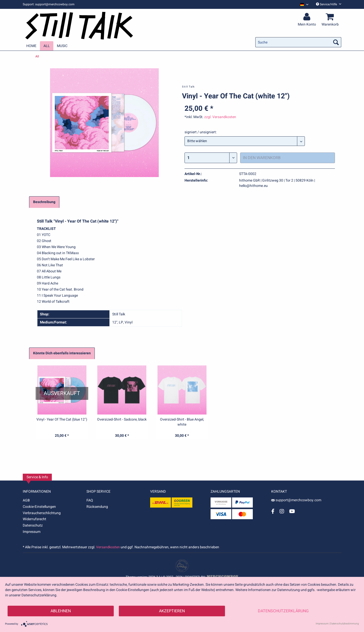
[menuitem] (302, 4)
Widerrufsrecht (35, 519)
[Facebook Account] (273, 511)
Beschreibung (44, 202)
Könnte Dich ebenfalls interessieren (62, 353)
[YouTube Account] (292, 511)
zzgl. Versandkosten (220, 117)
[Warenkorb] (331, 17)
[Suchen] (336, 42)
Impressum (32, 532)
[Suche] (298, 42)
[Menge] (211, 158)
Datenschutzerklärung (283, 611)
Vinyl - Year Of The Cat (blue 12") (62, 420)
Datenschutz (33, 525)
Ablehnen (61, 611)
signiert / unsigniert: (201, 132)
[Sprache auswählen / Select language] (304, 4)
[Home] (31, 46)
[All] (47, 46)
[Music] (62, 46)
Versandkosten (108, 547)
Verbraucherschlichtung (42, 513)
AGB (26, 500)
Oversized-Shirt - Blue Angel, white (182, 422)
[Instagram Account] (282, 511)
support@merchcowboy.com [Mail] (296, 500)
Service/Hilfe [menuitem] (329, 4)
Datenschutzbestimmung (345, 624)
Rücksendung (97, 507)
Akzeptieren (172, 611)
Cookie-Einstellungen (39, 507)
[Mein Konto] (308, 17)
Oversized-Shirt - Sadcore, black (122, 420)
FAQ (90, 500)
